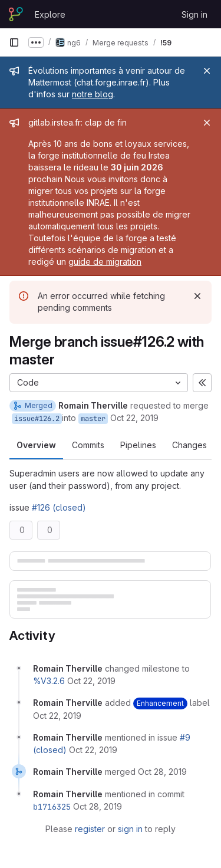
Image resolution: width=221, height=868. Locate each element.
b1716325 (52, 807)
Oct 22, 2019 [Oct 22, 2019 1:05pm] (134, 418)
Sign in (194, 14)
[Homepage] (16, 14)
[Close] (207, 71)
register (90, 829)
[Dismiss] (197, 296)
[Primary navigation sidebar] (14, 42)
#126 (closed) (59, 507)
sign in (130, 829)
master (93, 419)
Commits (88, 445)
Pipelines (138, 445)
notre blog (93, 94)
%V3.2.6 (49, 681)
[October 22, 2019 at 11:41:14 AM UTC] (93, 750)
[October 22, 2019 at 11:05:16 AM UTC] (91, 681)
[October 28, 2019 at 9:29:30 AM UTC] (162, 772)
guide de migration (105, 262)
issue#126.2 (37, 419)
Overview (36, 445)
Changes (189, 445)
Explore (50, 14)
